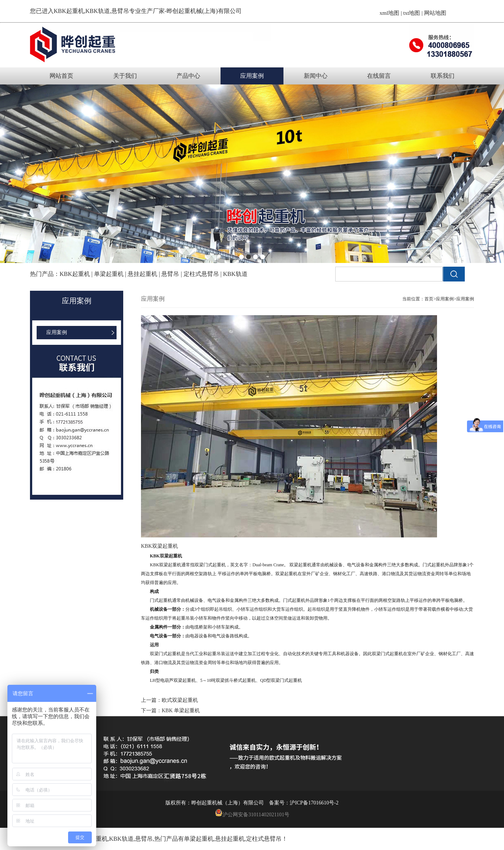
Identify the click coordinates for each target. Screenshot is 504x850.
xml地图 (389, 13)
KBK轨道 (121, 839)
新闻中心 (316, 76)
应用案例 (252, 76)
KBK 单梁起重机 (181, 711)
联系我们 (443, 76)
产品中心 (188, 76)
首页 (429, 299)
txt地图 (412, 13)
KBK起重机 (69, 11)
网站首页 (61, 76)
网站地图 (435, 13)
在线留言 (379, 76)
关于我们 (125, 76)
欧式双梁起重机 (180, 700)
